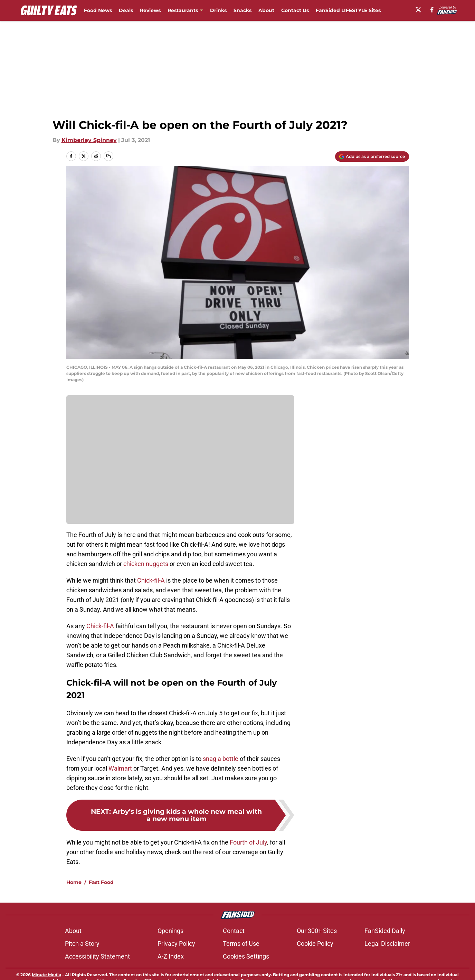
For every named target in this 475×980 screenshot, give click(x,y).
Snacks (243, 10)
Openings (170, 955)
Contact (234, 955)
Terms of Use (241, 968)
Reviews (150, 10)
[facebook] (432, 10)
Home (74, 906)
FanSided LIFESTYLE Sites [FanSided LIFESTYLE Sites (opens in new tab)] (348, 10)
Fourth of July (248, 842)
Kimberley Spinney (89, 140)
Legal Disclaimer (387, 968)
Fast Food (101, 906)
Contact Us (295, 10)
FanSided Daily (385, 955)
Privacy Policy (176, 968)
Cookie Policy (315, 968)
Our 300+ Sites (317, 955)
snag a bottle (221, 759)
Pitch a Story (82, 968)
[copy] (108, 156)
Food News (98, 10)
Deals (126, 10)
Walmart (120, 768)
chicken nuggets (146, 564)
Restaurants (183, 10)
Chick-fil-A (151, 580)
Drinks (218, 10)
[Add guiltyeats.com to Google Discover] (372, 157)
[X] (418, 10)
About (266, 10)
